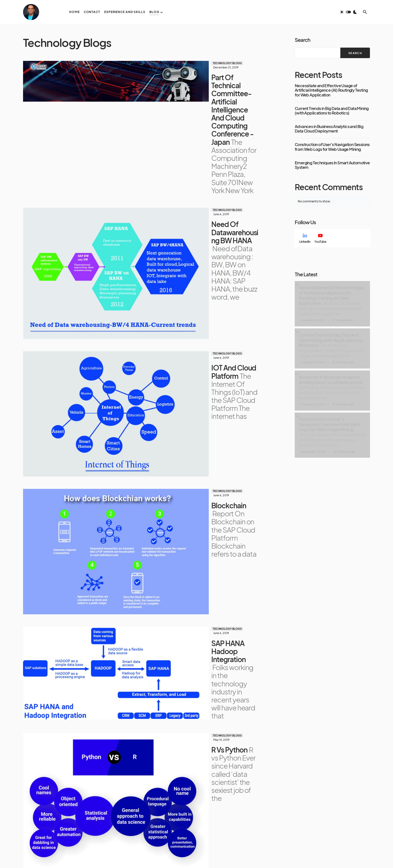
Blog (243, 802)
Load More (141, 751)
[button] (348, 12)
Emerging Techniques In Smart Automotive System (332, 165)
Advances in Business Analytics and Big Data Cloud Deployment (329, 129)
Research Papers (254, 815)
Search (303, 40)
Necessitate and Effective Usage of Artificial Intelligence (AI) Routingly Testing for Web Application (331, 90)
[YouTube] (320, 238)
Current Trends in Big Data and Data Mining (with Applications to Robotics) (332, 111)
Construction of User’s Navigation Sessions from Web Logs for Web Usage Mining (332, 147)
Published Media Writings (253, 824)
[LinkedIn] (305, 238)
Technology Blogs (125, 63)
